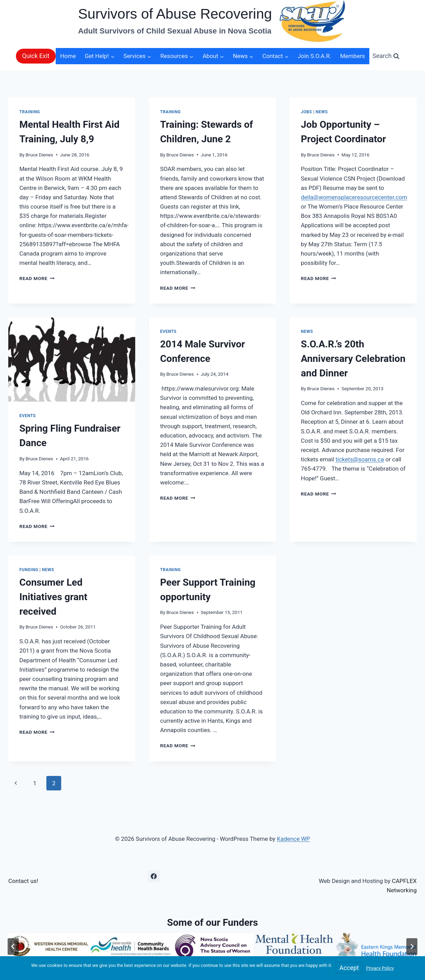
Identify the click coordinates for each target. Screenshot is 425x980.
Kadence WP (294, 839)
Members (352, 56)
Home (68, 56)
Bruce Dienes (39, 155)
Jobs (306, 112)
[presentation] (72, 360)
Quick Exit (36, 56)
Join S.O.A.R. (315, 56)
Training (30, 112)
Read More (37, 278)
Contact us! (23, 881)
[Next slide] (412, 947)
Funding (29, 570)
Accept (349, 968)
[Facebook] (154, 876)
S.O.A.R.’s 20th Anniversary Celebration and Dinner (353, 359)
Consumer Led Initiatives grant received (53, 597)
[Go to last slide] (13, 947)
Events (28, 416)
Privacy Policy (380, 968)
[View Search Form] (386, 56)
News (322, 112)
